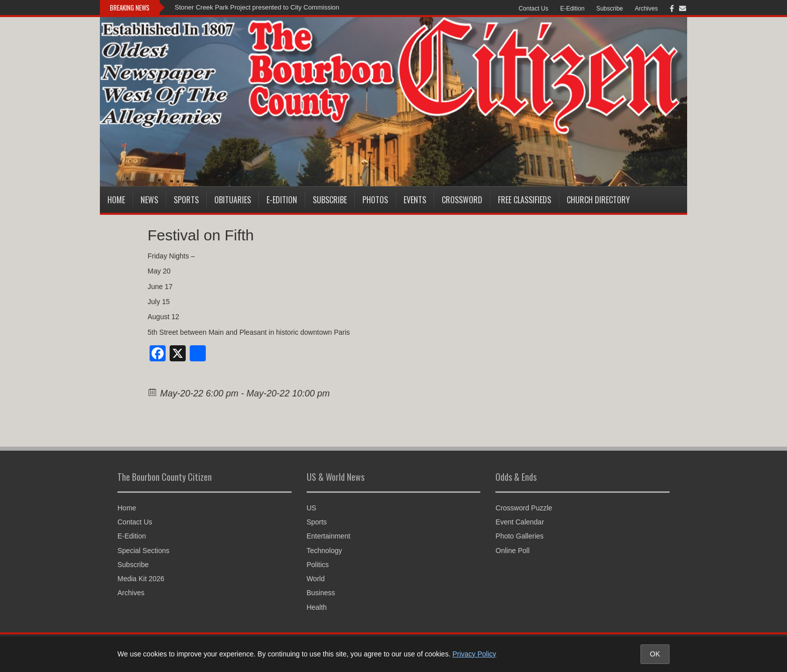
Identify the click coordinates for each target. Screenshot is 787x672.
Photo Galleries (519, 536)
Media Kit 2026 (141, 579)
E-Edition (572, 9)
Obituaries (233, 200)
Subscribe (610, 9)
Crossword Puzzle (524, 508)
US (311, 508)
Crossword (462, 200)
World (316, 579)
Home (116, 200)
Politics (318, 565)
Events (415, 200)
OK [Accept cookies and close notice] (655, 654)
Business (321, 593)
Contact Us (533, 9)
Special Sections (144, 551)
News (149, 200)
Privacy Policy (474, 654)
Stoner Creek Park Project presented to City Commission (257, 7)
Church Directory (598, 200)
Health (317, 607)
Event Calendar (520, 522)
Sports (186, 200)
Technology (324, 551)
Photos (375, 200)
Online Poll (512, 551)
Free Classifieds (524, 200)
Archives (646, 9)
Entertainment (329, 536)
